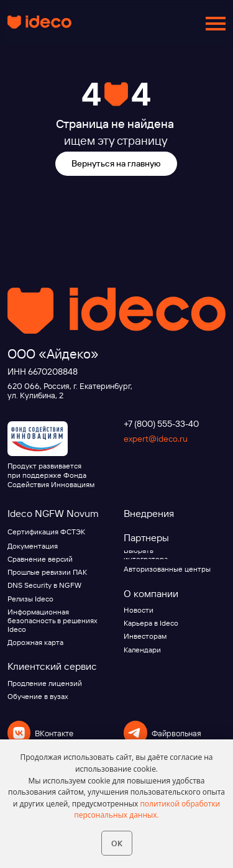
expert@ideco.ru (156, 439)
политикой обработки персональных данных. (147, 810)
